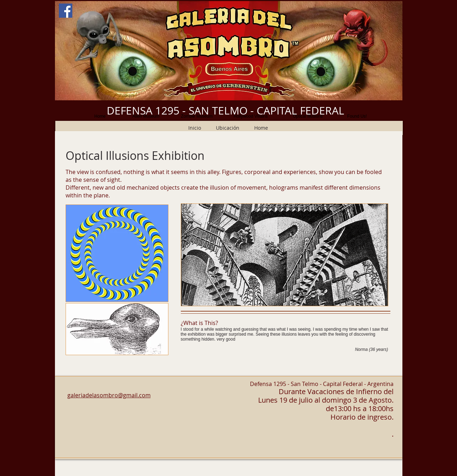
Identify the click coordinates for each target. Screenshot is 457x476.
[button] (229, 51)
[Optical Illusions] (308, 116)
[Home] (100, 116)
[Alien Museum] (146, 116)
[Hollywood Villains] (251, 116)
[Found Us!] (357, 116)
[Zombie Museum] (197, 116)
